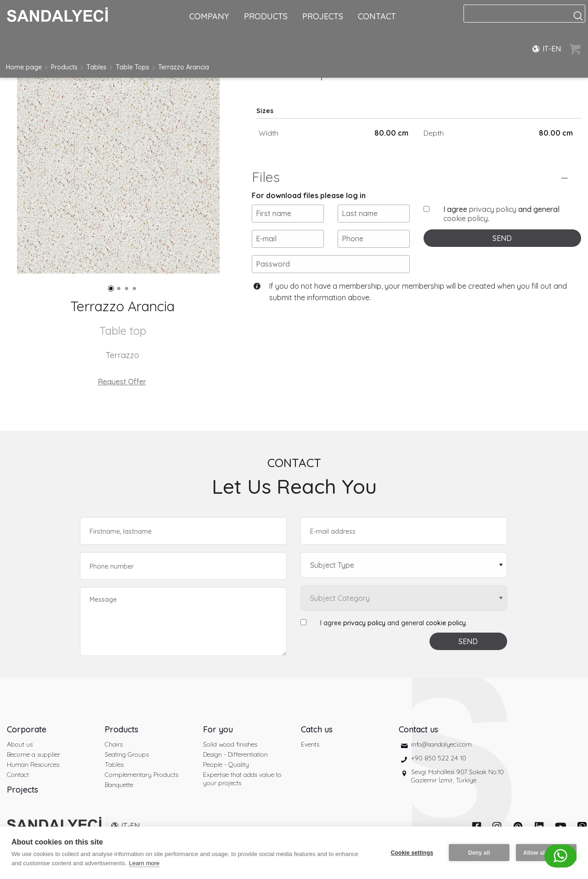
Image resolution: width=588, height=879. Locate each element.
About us (20, 744)
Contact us (418, 729)
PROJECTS (323, 16)
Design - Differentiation (235, 754)
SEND (502, 238)
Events (310, 744)
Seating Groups (127, 754)
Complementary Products (141, 775)
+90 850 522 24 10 (439, 758)
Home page (24, 67)
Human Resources (33, 765)
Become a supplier (34, 754)
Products (64, 67)
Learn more (144, 863)
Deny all (479, 853)
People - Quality (226, 765)
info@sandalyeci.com (441, 744)
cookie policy (466, 218)
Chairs (114, 744)
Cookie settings (412, 853)
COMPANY (209, 16)
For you (218, 729)
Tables (96, 67)
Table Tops (133, 67)
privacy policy (493, 209)
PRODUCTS (266, 16)
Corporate (27, 729)
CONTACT (377, 16)
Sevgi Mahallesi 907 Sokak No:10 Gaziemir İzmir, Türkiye (458, 776)
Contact (18, 775)
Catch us (317, 729)
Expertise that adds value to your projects (242, 779)
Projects (23, 790)
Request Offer (122, 382)
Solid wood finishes (230, 744)
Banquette (119, 785)
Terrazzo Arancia (184, 67)
